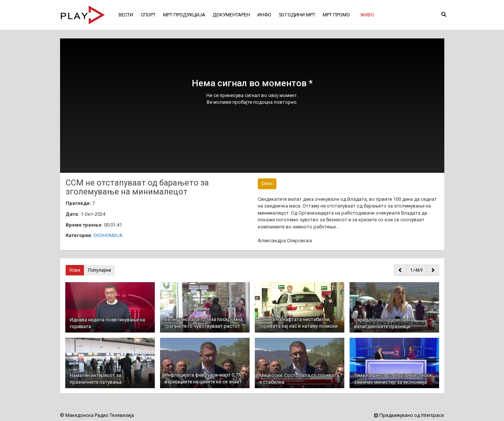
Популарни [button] (100, 270)
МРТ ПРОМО (336, 15)
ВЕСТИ (126, 15)
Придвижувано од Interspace (409, 415)
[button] (367, 15)
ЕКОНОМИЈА (108, 235)
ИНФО (264, 15)
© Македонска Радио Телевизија (97, 415)
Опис (267, 183)
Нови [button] (75, 270)
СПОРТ (148, 15)
